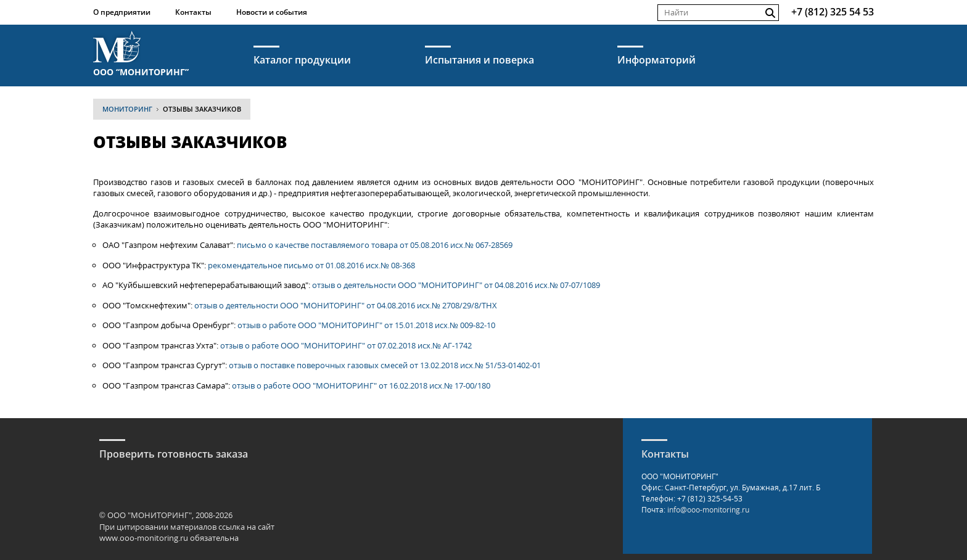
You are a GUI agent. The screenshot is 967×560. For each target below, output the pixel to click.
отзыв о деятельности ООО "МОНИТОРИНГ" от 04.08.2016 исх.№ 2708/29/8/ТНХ (346, 305)
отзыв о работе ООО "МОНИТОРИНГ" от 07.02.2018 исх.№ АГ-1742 (346, 345)
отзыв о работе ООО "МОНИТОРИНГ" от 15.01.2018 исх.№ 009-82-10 (366, 325)
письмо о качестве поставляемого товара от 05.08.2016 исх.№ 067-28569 (375, 245)
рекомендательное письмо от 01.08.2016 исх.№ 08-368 (311, 265)
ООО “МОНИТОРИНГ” (141, 71)
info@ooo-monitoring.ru (708, 510)
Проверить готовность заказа (174, 454)
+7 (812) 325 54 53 (833, 12)
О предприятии (122, 12)
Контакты (193, 12)
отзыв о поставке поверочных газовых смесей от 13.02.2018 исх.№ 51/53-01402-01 (385, 365)
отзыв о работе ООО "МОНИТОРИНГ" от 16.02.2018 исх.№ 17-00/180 (361, 385)
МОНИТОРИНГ (127, 109)
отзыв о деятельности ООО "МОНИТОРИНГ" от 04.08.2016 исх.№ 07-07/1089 (456, 285)
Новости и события (272, 12)
